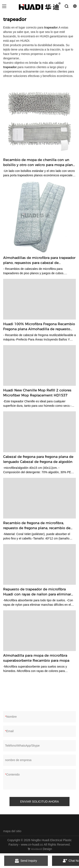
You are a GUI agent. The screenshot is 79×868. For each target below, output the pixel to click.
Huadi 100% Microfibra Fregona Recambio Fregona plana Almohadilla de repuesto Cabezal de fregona (39, 327)
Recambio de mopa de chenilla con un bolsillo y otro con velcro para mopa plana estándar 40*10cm (39, 163)
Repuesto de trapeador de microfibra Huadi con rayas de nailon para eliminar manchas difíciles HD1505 (37, 592)
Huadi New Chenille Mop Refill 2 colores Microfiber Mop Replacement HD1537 (37, 393)
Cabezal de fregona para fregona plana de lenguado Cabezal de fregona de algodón (38, 459)
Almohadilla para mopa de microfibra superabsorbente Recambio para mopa (36, 658)
